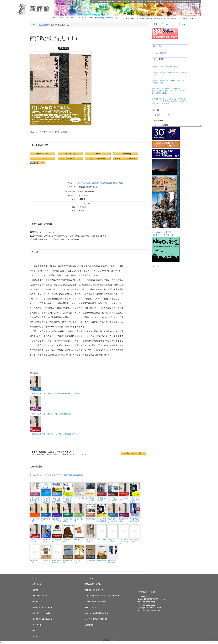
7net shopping (126, 154)
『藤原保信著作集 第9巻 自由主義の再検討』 (51, 405)
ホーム (35, 578)
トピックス (89, 578)
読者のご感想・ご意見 (133, 453)
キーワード (158, 267)
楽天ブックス (42, 158)
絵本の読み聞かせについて (94, 590)
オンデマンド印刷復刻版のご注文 (97, 613)
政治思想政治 (105, 183)
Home (34, 25)
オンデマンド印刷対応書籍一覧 (96, 619)
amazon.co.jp (70, 154)
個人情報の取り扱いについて (42, 619)
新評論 (40, 9)
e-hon (98, 154)
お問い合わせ (131, 18)
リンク (197, 18)
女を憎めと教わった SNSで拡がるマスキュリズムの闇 (169, 74)
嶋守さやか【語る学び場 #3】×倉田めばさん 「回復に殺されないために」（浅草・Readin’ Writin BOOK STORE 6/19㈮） (169, 91)
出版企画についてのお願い (42, 613)
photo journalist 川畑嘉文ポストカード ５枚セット (166, 197)
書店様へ (174, 18)
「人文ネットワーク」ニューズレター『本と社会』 (103, 596)
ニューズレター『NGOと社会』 (96, 602)
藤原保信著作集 (116, 183)
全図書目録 (141, 18)
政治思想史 (96, 183)
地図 (192, 18)
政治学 (81, 183)
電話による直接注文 (98, 158)
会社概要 (149, 18)
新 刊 (157, 46)
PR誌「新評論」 (160, 53)
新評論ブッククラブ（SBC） (42, 607)
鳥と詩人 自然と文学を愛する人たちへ (166, 67)
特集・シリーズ (91, 607)
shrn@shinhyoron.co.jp (108, 18)
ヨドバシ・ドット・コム (70, 158)
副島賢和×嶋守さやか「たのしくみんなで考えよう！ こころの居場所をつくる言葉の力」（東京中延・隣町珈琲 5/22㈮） (169, 101)
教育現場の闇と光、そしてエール (169, 82)
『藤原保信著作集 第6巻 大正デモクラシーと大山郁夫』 (56, 385)
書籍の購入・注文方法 (162, 18)
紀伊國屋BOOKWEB (42, 154)
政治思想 (87, 183)
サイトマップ (184, 18)
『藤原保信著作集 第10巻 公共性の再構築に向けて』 (54, 425)
